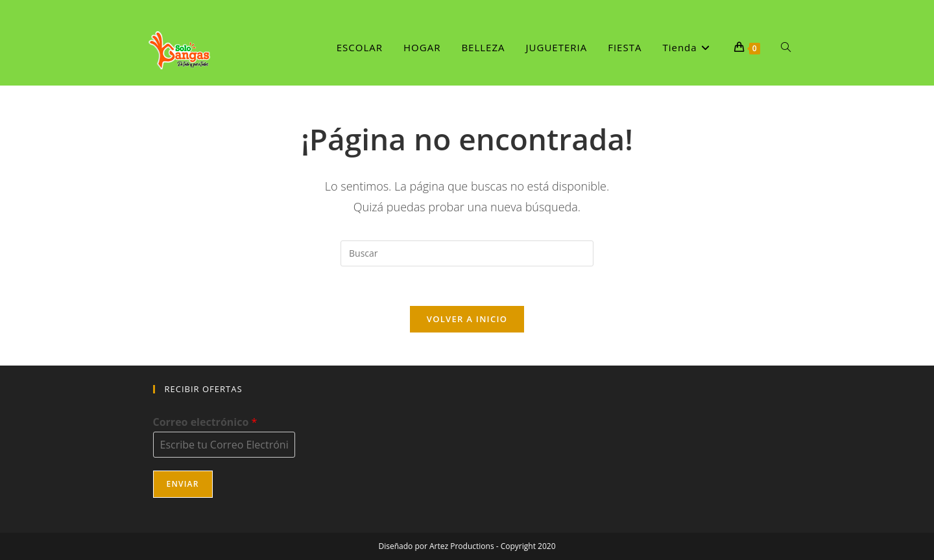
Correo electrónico (205, 422)
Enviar (183, 484)
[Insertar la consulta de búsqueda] (467, 253)
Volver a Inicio (467, 319)
